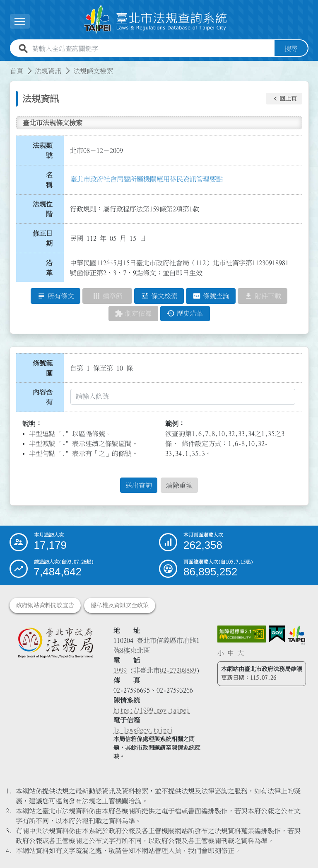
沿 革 (52, 268)
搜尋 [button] (291, 48)
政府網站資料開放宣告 (45, 605)
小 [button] (221, 653)
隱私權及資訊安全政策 (120, 605)
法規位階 (43, 209)
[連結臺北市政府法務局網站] (55, 643)
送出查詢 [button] (139, 485)
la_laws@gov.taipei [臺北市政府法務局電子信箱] (143, 730)
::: (5, 66)
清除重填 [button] (179, 485)
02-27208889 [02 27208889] (178, 670)
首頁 (17, 71)
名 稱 (52, 180)
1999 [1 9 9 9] (120, 670)
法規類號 (43, 150)
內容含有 (43, 397)
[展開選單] (20, 21)
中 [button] (231, 653)
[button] (284, 99)
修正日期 (43, 238)
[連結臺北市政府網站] (297, 635)
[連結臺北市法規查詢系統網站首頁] (156, 20)
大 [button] (241, 653)
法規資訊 (48, 71)
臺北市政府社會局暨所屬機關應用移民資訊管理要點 (147, 179)
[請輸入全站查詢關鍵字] (152, 48)
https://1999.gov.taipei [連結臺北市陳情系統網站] (152, 710)
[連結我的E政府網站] (277, 634)
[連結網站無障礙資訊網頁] (242, 634)
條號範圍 (43, 368)
